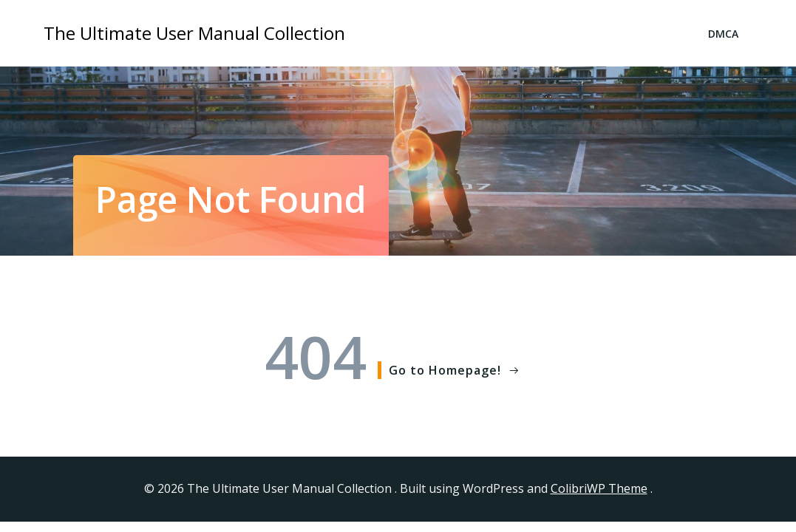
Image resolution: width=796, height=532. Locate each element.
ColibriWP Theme (599, 488)
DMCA (723, 34)
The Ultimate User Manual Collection (194, 33)
